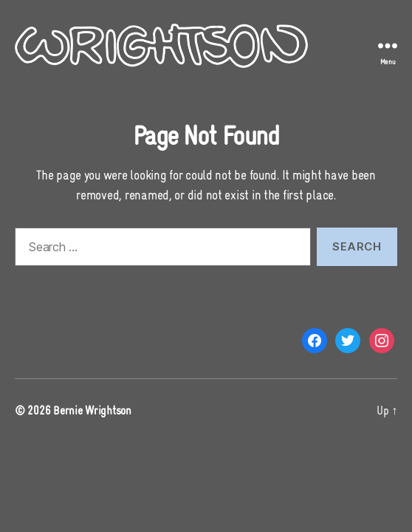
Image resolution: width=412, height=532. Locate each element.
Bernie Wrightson (92, 410)
